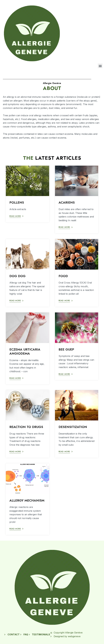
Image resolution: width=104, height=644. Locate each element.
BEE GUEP (66, 349)
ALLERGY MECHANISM (27, 500)
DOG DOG (17, 276)
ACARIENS (67, 202)
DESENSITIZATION (73, 427)
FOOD (63, 276)
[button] (100, 66)
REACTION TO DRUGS (26, 427)
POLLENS (17, 202)
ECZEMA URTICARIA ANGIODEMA (25, 351)
